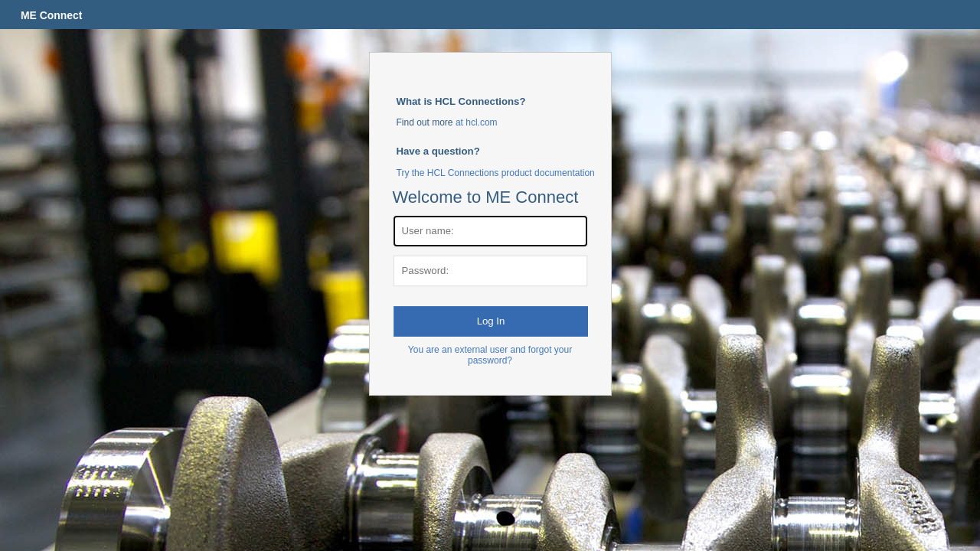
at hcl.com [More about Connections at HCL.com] (477, 122)
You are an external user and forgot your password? (490, 355)
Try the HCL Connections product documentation (496, 173)
